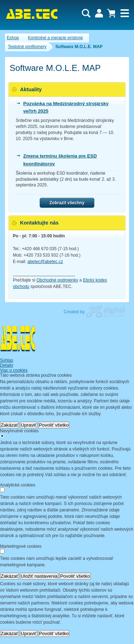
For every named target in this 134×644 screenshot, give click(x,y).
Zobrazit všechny (67, 203)
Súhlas (7, 360)
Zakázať (9, 425)
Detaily (7, 365)
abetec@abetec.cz (45, 262)
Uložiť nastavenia (39, 576)
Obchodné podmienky (57, 280)
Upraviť (29, 425)
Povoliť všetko (54, 425)
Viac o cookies (14, 370)
